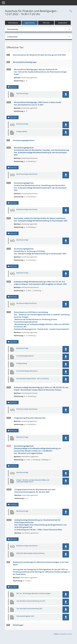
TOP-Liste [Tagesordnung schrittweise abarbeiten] (46, 23)
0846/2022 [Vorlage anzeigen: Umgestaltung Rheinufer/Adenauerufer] (14, 431)
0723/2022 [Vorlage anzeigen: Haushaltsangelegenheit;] (14, 466)
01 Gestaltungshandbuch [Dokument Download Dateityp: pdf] (25, 356)
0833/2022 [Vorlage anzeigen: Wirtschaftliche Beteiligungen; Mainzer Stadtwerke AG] (14, 87)
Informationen (13, 23)
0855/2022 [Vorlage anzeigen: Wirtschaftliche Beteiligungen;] (14, 117)
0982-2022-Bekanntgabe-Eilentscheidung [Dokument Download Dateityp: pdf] (30, 553)
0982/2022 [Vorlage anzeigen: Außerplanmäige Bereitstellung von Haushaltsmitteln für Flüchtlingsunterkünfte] (14, 539)
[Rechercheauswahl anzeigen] (70, 11)
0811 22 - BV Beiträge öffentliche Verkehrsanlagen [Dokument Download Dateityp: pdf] (34, 593)
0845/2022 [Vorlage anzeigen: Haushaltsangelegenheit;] (14, 203)
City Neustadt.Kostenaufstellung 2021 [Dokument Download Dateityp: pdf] (29, 609)
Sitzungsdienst (66, 634)
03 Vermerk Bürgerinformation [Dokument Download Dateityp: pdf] (27, 371)
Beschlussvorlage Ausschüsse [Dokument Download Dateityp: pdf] (27, 303)
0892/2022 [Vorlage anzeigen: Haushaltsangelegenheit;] (14, 233)
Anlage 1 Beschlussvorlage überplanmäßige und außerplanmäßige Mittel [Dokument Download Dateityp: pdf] (33, 481)
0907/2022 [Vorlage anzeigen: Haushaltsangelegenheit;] (14, 266)
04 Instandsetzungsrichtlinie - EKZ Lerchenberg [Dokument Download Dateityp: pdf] (33, 379)
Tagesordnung (30, 23)
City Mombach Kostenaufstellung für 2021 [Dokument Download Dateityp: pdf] (31, 601)
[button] (66, 94)
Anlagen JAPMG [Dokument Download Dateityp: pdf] (22, 132)
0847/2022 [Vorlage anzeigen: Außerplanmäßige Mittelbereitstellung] (14, 297)
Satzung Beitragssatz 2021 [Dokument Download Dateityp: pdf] (25, 616)
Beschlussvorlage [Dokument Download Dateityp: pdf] (22, 94)
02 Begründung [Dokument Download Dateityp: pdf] (22, 363)
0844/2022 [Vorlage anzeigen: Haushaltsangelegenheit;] (14, 168)
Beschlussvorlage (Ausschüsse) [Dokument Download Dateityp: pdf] (27, 174)
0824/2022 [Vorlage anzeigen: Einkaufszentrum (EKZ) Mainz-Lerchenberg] (14, 342)
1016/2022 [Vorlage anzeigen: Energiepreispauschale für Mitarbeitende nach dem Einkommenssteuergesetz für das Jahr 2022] (14, 505)
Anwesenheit (63, 23)
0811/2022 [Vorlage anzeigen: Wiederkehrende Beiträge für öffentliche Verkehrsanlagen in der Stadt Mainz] (14, 587)
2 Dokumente (12, 37)
